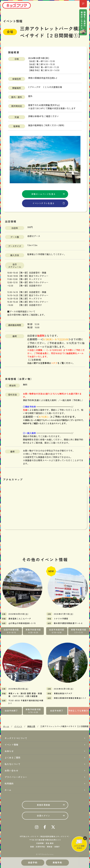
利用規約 (9, 783)
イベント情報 (11, 745)
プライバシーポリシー (16, 777)
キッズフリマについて (16, 738)
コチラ (54, 363)
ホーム (8, 790)
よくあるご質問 (13, 758)
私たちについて (13, 764)
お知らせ (9, 751)
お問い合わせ (11, 771)
